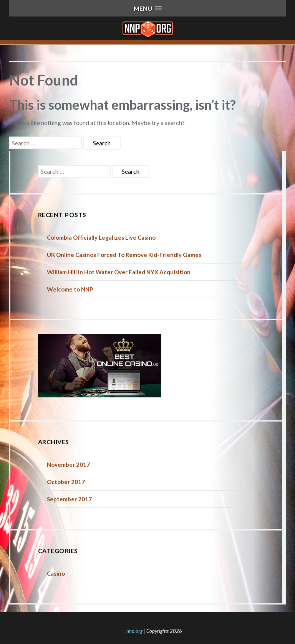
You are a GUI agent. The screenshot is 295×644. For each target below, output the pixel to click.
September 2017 (69, 499)
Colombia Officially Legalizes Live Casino (101, 237)
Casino (56, 573)
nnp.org (134, 631)
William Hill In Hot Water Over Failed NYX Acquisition (119, 272)
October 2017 (66, 482)
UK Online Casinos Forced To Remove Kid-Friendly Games (124, 255)
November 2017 (68, 464)
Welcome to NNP (70, 289)
